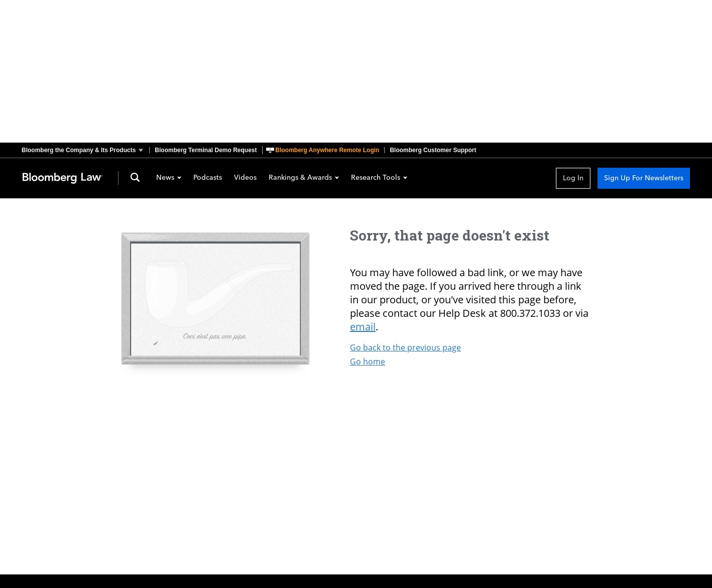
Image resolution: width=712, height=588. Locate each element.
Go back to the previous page (405, 347)
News (169, 178)
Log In (573, 178)
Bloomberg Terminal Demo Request (206, 150)
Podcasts (208, 178)
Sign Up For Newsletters (644, 178)
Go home (368, 362)
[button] (85, 150)
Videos (245, 178)
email (363, 327)
